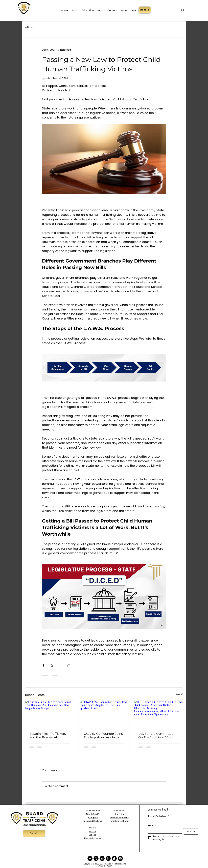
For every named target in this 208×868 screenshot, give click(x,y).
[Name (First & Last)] (173, 821)
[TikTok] (114, 858)
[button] (75, 9)
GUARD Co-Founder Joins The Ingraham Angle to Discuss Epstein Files (103, 736)
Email (152, 826)
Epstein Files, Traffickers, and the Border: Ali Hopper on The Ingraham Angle (49, 736)
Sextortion (120, 814)
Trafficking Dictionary (120, 821)
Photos (93, 831)
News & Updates (93, 838)
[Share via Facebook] (44, 665)
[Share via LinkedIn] (60, 665)
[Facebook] (90, 858)
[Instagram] (102, 858)
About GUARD (93, 814)
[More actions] (164, 50)
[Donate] (145, 10)
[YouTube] (120, 858)
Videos (93, 835)
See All (179, 694)
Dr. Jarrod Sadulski (93, 821)
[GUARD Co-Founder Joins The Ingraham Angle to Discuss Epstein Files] (104, 714)
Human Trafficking (120, 818)
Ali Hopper (93, 818)
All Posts (30, 27)
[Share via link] (68, 665)
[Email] (164, 831)
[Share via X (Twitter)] (52, 665)
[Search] (183, 10)
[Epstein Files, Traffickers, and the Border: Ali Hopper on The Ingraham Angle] (50, 714)
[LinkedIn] (108, 858)
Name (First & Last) (159, 816)
